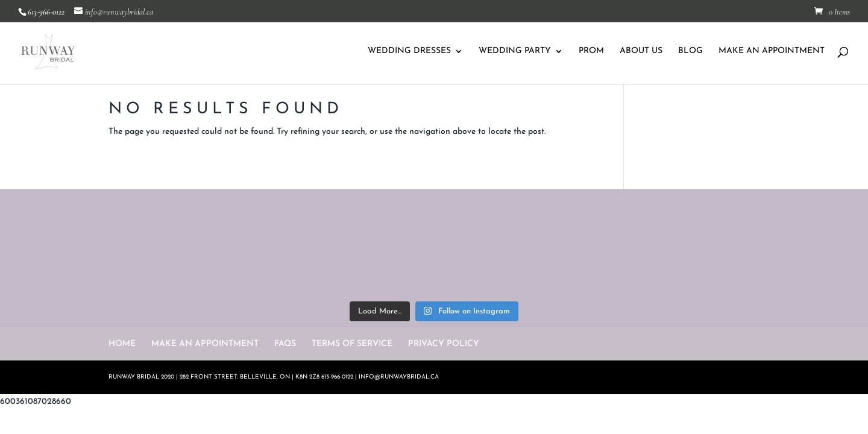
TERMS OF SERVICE (352, 344)
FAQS (285, 344)
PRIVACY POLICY (444, 344)
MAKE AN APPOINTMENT (772, 51)
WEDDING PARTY (515, 51)
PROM (591, 51)
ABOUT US (641, 51)
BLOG (690, 51)
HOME (122, 344)
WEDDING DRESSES (409, 51)
